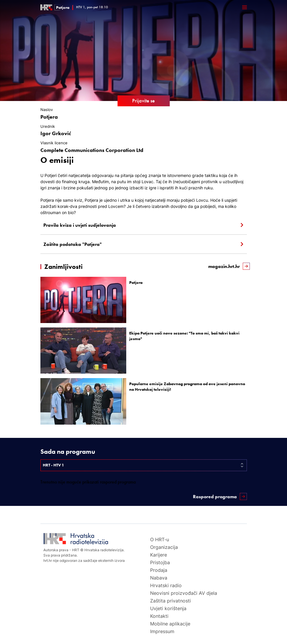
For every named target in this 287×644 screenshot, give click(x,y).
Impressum (162, 631)
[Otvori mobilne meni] (245, 7)
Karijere (159, 555)
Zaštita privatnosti (170, 601)
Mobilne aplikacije (170, 624)
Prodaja (159, 570)
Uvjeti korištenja (168, 608)
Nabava (159, 578)
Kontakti (159, 616)
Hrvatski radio (166, 585)
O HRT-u (160, 539)
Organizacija (164, 547)
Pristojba (160, 562)
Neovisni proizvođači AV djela (184, 593)
